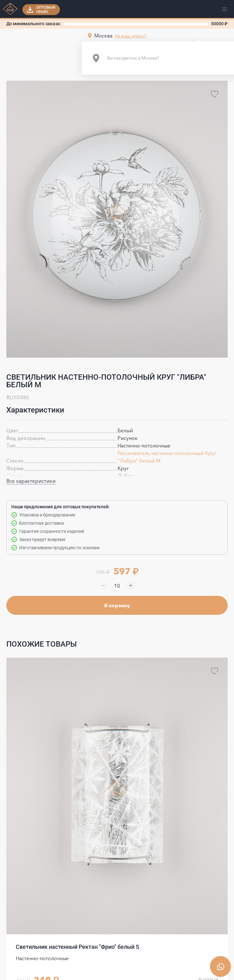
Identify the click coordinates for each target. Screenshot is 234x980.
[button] (41, 10)
